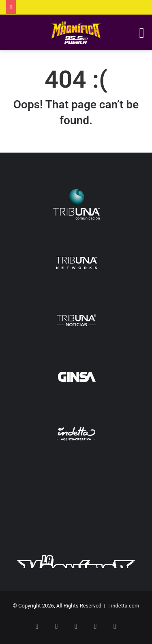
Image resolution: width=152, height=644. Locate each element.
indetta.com (125, 606)
